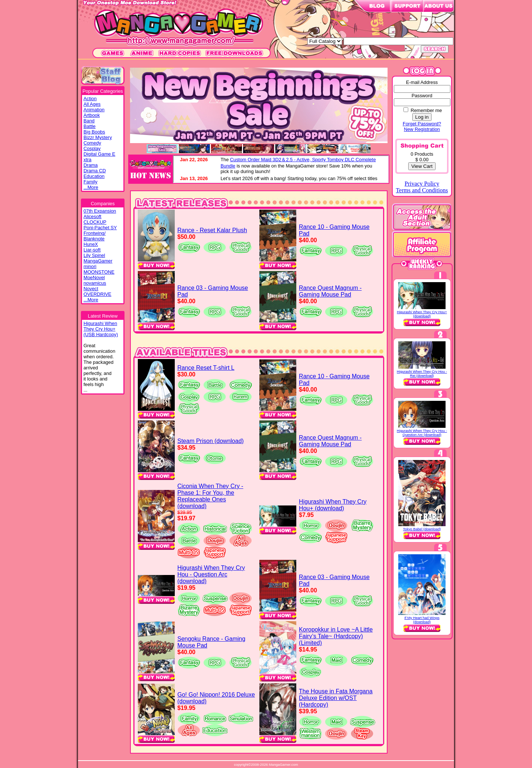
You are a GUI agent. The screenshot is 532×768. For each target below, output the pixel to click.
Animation (94, 110)
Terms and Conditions (422, 190)
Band (89, 121)
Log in (422, 117)
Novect (91, 289)
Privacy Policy (422, 184)
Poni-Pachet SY (100, 228)
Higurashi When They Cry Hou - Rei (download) (422, 373)
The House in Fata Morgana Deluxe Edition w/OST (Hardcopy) (336, 698)
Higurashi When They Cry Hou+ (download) (333, 505)
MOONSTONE (99, 272)
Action (90, 99)
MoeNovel (94, 278)
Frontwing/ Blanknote (95, 236)
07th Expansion (100, 211)
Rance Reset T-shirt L (206, 368)
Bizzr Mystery (98, 137)
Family (91, 182)
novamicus (95, 283)
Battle (90, 126)
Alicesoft (92, 216)
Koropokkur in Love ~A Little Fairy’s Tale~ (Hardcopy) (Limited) (336, 636)
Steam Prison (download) (211, 441)
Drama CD (95, 171)
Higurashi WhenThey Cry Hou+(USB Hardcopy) (101, 329)
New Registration (422, 129)
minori (90, 266)
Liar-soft (92, 250)
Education (94, 176)
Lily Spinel (94, 255)
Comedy (92, 143)
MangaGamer (98, 261)
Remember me (426, 110)
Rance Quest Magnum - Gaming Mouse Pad (330, 291)
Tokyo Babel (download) (422, 529)
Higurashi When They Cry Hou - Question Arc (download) (211, 574)
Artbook (92, 115)
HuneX (91, 244)
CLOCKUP (95, 222)
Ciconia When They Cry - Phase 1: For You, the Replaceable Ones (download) (210, 496)
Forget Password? (422, 124)
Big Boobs (94, 132)
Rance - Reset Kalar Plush (212, 230)
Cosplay (92, 148)
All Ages (92, 104)
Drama (91, 165)
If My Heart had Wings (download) (422, 620)
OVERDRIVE (97, 294)
